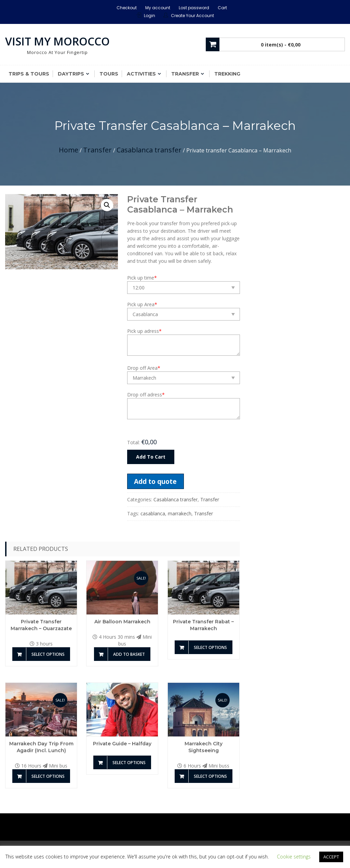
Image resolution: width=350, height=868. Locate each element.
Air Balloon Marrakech (122, 622)
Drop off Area (144, 368)
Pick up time (142, 278)
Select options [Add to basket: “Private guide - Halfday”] (129, 763)
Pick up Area (142, 304)
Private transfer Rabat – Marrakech (203, 625)
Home (69, 150)
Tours (109, 74)
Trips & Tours (29, 74)
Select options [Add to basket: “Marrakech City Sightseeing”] (210, 776)
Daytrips (71, 74)
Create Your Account (192, 16)
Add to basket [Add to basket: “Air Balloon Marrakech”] (129, 654)
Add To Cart (151, 457)
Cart (222, 8)
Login (150, 16)
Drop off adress (146, 395)
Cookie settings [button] (294, 857)
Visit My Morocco (57, 41)
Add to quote (155, 481)
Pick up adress (144, 331)
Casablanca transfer (149, 150)
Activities (141, 74)
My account (158, 8)
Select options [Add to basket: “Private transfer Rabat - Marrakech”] (210, 647)
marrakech (180, 513)
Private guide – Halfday (122, 744)
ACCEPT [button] (331, 857)
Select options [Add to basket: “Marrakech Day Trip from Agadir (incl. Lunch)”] (48, 776)
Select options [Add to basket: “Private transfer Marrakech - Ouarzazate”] (48, 654)
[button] (107, 205)
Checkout (127, 8)
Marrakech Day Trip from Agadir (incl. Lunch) (41, 747)
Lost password (194, 8)
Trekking (227, 74)
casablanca (153, 513)
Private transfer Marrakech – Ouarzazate (41, 625)
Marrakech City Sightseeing (204, 747)
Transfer (185, 74)
